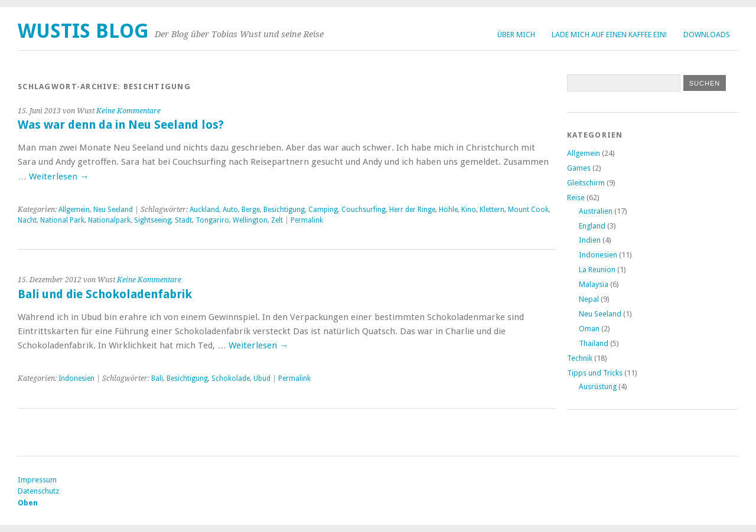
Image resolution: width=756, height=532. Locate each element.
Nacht (27, 220)
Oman (589, 329)
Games (579, 168)
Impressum (37, 480)
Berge (251, 210)
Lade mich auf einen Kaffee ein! (609, 35)
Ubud (262, 378)
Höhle (448, 210)
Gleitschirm (586, 183)
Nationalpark (109, 220)
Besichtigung (284, 210)
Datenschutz (38, 491)
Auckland (204, 210)
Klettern (492, 210)
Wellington (250, 220)
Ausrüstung (598, 386)
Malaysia (594, 284)
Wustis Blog (83, 31)
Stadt (183, 220)
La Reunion (597, 270)
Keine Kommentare (128, 111)
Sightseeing (153, 220)
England (592, 226)
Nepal (589, 299)
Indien (590, 240)
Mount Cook (528, 210)
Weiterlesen (59, 177)
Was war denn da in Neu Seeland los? (121, 125)
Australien (596, 211)
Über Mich (516, 35)
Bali (157, 378)
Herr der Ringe (412, 210)
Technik (580, 358)
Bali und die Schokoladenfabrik (105, 294)
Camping (323, 210)
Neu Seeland (113, 210)
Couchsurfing (364, 210)
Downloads (707, 35)
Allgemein (74, 210)
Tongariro (212, 220)
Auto (230, 210)
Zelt (277, 220)
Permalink (307, 220)
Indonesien (76, 378)
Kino (469, 210)
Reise (576, 198)
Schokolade (231, 378)
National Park (62, 220)
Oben (28, 503)
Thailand (594, 343)
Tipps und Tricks (595, 373)
